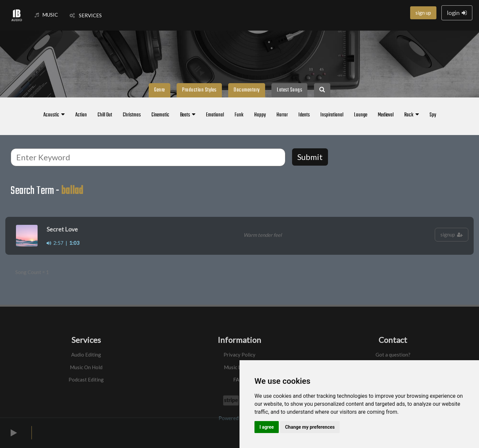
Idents (304, 115)
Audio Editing (86, 355)
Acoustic (54, 115)
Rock (411, 115)
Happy (260, 115)
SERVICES (86, 15)
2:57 (55, 243)
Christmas (132, 115)
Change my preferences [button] (310, 427)
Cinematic (160, 115)
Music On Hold (86, 367)
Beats (188, 115)
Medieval (386, 115)
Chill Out (105, 115)
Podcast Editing (86, 379)
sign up (423, 13)
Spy (433, 115)
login (457, 13)
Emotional (215, 115)
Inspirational (332, 115)
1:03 (74, 243)
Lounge (361, 115)
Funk (239, 115)
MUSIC (46, 15)
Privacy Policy (239, 355)
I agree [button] (267, 427)
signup (452, 234)
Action (81, 115)
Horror (282, 115)
